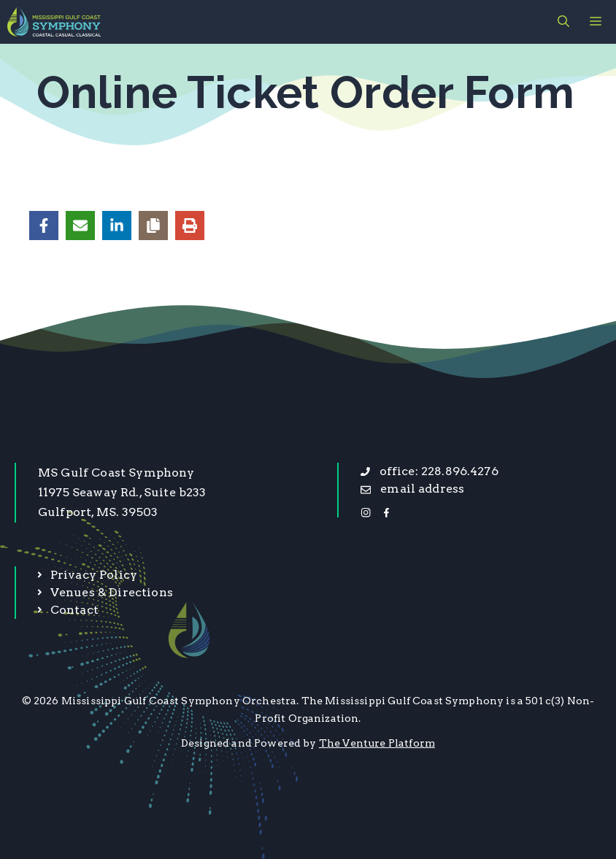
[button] (563, 22)
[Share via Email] (80, 226)
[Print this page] (190, 226)
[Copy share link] (153, 226)
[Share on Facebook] (44, 226)
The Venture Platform (377, 743)
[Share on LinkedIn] (117, 226)
